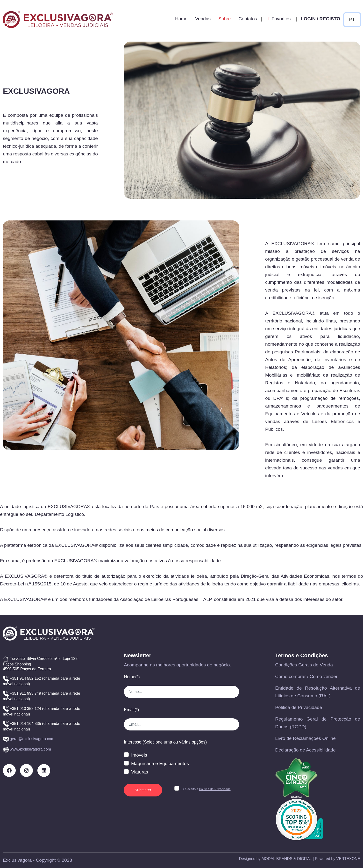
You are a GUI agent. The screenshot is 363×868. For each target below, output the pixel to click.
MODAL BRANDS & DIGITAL (287, 859)
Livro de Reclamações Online (305, 738)
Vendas (203, 19)
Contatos (248, 19)
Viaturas (140, 772)
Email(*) (132, 710)
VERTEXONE (348, 859)
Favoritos (279, 19)
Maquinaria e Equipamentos (160, 763)
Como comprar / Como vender (306, 676)
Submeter (143, 790)
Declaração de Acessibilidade (305, 750)
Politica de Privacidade (299, 707)
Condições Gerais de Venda (304, 665)
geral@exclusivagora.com (32, 739)
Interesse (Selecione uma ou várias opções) (165, 742)
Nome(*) (132, 677)
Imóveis (139, 755)
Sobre (224, 19)
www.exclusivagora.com (30, 749)
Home (181, 19)
